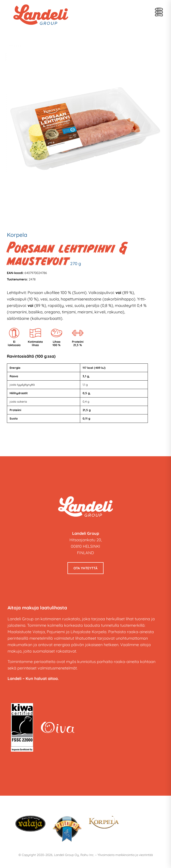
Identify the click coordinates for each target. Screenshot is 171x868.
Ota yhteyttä (85, 568)
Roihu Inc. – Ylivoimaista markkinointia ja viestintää (117, 855)
